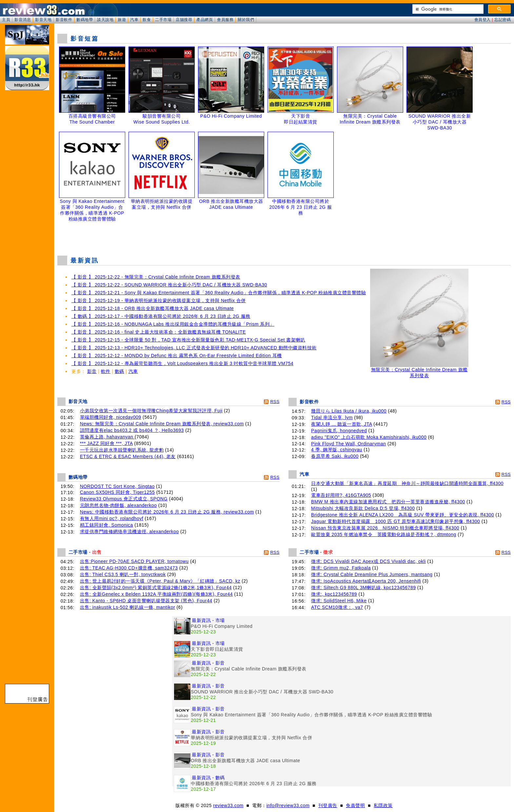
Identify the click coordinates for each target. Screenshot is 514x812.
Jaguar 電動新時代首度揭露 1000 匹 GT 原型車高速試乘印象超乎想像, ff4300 (395, 521)
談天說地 (105, 20)
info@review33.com (288, 805)
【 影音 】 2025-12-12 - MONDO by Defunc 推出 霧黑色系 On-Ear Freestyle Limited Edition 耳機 (177, 356)
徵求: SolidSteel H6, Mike (339, 601)
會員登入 (483, 20)
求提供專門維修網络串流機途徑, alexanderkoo (129, 532)
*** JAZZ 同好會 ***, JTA (106, 443)
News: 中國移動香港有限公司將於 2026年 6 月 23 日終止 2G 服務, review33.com (167, 512)
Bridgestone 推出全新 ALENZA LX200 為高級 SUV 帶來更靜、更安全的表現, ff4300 (403, 515)
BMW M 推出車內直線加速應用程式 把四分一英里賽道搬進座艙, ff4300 (388, 502)
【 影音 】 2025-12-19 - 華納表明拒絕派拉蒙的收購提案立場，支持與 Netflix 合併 (159, 300)
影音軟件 (64, 20)
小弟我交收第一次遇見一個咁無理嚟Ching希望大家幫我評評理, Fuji (151, 411)
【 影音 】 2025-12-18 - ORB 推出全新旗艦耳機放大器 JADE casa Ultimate (153, 308)
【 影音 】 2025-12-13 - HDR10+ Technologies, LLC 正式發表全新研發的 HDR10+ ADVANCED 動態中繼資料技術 (194, 348)
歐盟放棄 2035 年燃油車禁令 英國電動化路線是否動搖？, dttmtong (384, 534)
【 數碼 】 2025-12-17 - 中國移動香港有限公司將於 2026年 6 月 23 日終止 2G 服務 (161, 316)
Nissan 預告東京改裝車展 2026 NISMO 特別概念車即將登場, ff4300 (385, 528)
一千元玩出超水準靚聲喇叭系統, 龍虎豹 (122, 450)
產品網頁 (205, 20)
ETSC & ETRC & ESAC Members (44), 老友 (128, 456)
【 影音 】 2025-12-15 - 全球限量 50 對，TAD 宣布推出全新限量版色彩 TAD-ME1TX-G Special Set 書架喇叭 (188, 340)
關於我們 (246, 20)
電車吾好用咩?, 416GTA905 (341, 495)
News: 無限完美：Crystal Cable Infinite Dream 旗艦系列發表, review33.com (162, 424)
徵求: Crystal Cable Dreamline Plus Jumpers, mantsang (372, 574)
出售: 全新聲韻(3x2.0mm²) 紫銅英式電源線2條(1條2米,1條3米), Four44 (156, 588)
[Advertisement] (284, 234)
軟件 (106, 371)
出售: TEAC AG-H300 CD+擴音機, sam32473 (129, 568)
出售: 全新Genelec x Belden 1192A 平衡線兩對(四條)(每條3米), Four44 (156, 594)
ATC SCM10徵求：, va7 (337, 607)
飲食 (147, 20)
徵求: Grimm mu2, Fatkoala (341, 568)
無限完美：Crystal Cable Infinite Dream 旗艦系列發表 (419, 370)
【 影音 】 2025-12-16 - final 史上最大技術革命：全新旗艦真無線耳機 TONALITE (159, 332)
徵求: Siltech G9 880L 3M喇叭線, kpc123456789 (363, 588)
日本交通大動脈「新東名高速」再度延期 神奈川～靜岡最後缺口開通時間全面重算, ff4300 (407, 483)
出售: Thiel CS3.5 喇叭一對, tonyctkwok (123, 574)
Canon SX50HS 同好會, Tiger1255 (118, 492)
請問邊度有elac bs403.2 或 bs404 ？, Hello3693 (132, 430)
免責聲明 (355, 805)
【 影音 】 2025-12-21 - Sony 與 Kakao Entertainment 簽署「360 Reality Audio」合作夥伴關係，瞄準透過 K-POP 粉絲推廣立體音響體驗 (219, 293)
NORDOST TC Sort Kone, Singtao (117, 486)
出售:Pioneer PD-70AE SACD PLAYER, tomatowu (134, 561)
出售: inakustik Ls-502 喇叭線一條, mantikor (128, 607)
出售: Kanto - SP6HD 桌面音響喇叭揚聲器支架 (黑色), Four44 (146, 601)
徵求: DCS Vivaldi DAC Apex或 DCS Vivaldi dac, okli (368, 561)
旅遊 (122, 20)
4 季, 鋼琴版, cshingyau (337, 450)
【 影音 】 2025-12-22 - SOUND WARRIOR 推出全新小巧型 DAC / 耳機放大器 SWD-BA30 (169, 285)
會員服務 (225, 20)
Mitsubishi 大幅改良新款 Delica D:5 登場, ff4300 (363, 508)
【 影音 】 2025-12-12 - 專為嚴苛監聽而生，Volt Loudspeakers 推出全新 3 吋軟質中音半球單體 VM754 (182, 363)
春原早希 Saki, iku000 (335, 456)
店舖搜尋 (184, 20)
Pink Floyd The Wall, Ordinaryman (348, 444)
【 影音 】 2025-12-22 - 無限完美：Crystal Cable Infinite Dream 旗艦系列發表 (156, 277)
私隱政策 (383, 805)
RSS (275, 402)
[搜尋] (447, 9)
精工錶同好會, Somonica (107, 525)
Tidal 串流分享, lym (332, 417)
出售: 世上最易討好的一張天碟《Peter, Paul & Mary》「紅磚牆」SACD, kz (160, 581)
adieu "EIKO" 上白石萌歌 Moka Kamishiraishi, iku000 (369, 437)
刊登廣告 (328, 805)
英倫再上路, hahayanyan (107, 437)
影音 (92, 371)
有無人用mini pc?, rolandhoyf (112, 518)
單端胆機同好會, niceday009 (111, 417)
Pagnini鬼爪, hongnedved (339, 431)
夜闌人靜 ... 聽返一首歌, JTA (342, 424)
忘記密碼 (503, 20)
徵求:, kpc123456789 (334, 594)
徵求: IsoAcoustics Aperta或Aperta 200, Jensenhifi (366, 581)
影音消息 (23, 20)
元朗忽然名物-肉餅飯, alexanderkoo (119, 505)
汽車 (134, 20)
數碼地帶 (85, 20)
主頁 (6, 20)
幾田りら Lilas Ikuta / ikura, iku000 (349, 411)
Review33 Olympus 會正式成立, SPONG (124, 499)
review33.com (228, 805)
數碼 (119, 371)
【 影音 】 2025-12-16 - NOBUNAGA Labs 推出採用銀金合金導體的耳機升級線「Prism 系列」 (173, 324)
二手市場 (163, 20)
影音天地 (43, 20)
